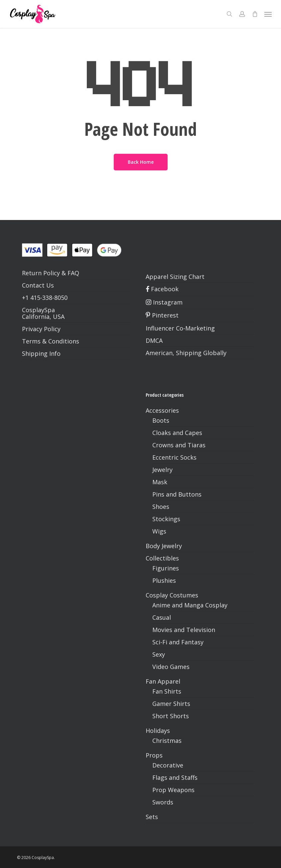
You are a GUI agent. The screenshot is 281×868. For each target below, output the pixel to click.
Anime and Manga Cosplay (190, 605)
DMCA (154, 340)
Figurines (166, 568)
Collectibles (162, 558)
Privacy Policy (41, 329)
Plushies (164, 580)
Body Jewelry (164, 546)
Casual (162, 617)
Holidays (158, 731)
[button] (268, 14)
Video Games (171, 667)
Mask (160, 482)
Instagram (164, 302)
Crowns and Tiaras (179, 445)
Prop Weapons (173, 790)
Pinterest (162, 315)
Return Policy (41, 273)
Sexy (159, 654)
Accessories (162, 410)
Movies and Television (184, 630)
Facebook (162, 289)
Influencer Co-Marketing (180, 328)
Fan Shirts (167, 691)
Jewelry (162, 470)
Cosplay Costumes (172, 595)
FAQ (73, 273)
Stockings (166, 519)
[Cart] (255, 14)
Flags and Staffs (175, 777)
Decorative (168, 765)
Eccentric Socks (174, 457)
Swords (163, 802)
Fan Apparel (163, 681)
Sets (152, 817)
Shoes (161, 507)
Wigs (159, 531)
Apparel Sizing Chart (175, 277)
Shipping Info (41, 353)
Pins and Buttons (177, 494)
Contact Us (38, 285)
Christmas (167, 741)
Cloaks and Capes (177, 433)
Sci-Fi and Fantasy (178, 642)
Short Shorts (171, 716)
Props (154, 755)
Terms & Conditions (51, 341)
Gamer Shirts (171, 704)
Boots (161, 420)
